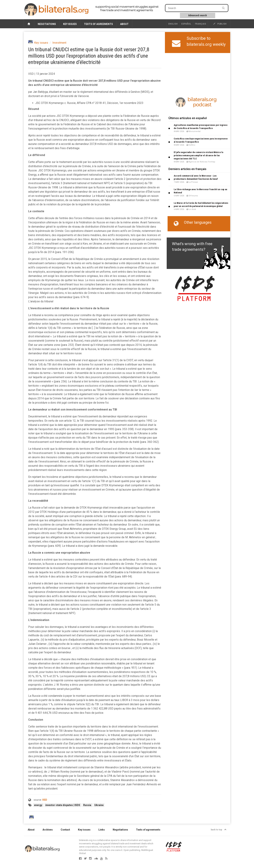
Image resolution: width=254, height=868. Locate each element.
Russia (87, 805)
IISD (45, 800)
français (200, 24)
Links (102, 830)
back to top (219, 830)
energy (38, 805)
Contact (65, 830)
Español (186, 24)
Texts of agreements (98, 24)
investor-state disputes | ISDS (63, 805)
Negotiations (47, 24)
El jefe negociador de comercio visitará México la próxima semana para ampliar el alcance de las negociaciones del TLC (198, 155)
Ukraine (99, 805)
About (124, 24)
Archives (48, 830)
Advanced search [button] (198, 15)
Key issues (70, 24)
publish (220, 24)
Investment (59, 43)
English (173, 24)
